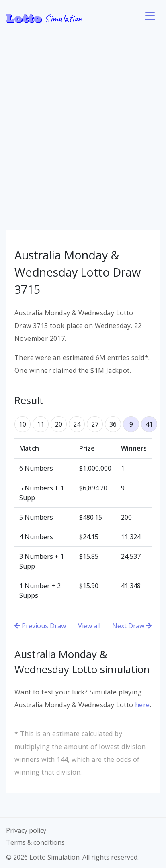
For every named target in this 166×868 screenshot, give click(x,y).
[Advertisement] (83, 123)
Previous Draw (40, 626)
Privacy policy (26, 830)
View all (89, 626)
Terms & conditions (35, 842)
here (142, 705)
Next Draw (132, 626)
